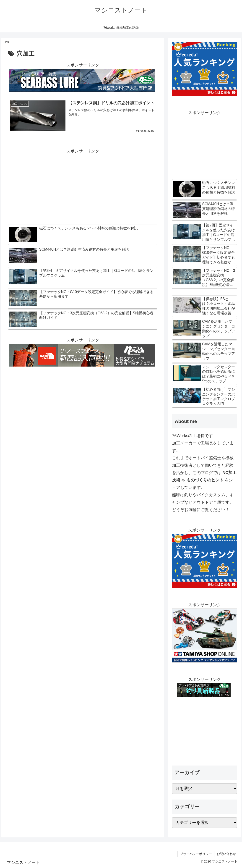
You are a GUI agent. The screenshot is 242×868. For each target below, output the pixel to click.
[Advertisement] (83, 187)
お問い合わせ (226, 854)
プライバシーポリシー (196, 854)
